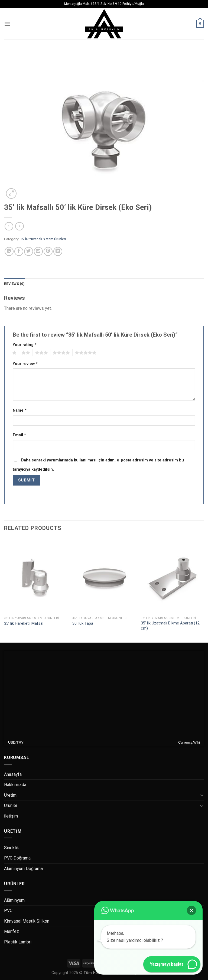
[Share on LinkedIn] (58, 251)
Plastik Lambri (18, 942)
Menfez (12, 931)
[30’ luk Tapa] (104, 576)
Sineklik (12, 848)
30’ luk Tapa (83, 624)
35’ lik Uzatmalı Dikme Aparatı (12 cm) (170, 626)
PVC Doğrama (17, 858)
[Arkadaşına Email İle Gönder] (38, 251)
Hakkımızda (15, 785)
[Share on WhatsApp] (9, 251)
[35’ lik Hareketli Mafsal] (36, 576)
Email (19, 435)
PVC (8, 911)
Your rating (25, 345)
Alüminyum (14, 900)
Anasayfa (13, 774)
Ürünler (11, 805)
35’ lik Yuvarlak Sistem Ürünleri (43, 239)
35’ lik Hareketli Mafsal (24, 624)
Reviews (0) (14, 284)
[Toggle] (202, 795)
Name (20, 410)
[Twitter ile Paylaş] (29, 251)
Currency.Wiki (189, 742)
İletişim (11, 816)
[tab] (14, 284)
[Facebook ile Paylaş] (19, 251)
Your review (25, 364)
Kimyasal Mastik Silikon (27, 921)
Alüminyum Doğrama (23, 869)
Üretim (10, 795)
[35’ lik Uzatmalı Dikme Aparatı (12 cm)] (172, 576)
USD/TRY (16, 742)
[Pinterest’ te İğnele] (48, 251)
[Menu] (7, 24)
